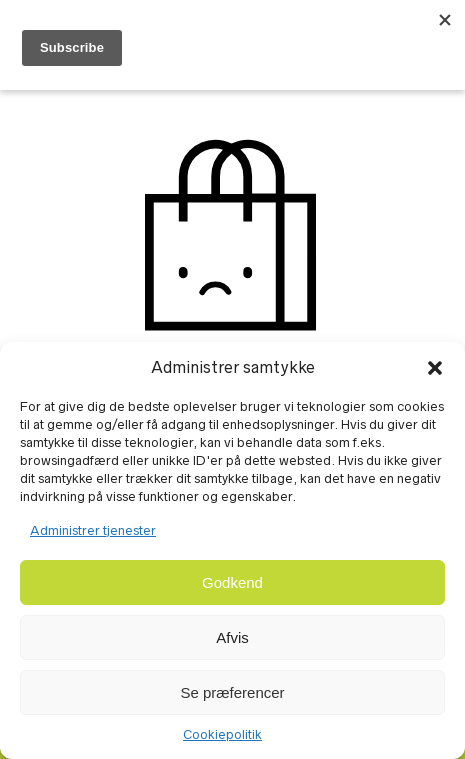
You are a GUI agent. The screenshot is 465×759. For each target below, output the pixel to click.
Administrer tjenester (93, 530)
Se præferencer (232, 692)
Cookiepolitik (222, 734)
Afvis (232, 637)
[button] (435, 368)
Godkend (232, 582)
